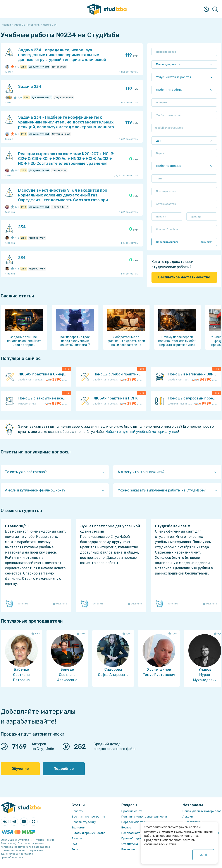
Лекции (188, 817)
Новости (77, 811)
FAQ (74, 844)
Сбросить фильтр (167, 242)
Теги (75, 849)
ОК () (203, 855)
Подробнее (64, 769)
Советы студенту (84, 822)
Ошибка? (207, 242)
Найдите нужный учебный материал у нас (142, 432)
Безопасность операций (139, 833)
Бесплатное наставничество (184, 277)
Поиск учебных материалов (202, 811)
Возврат (127, 827)
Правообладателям (135, 838)
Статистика (130, 844)
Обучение (20, 769)
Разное (77, 838)
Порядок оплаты (133, 822)
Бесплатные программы (89, 817)
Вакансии (128, 849)
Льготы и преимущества (89, 833)
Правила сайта (132, 811)
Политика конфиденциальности (144, 817)
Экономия (78, 827)
